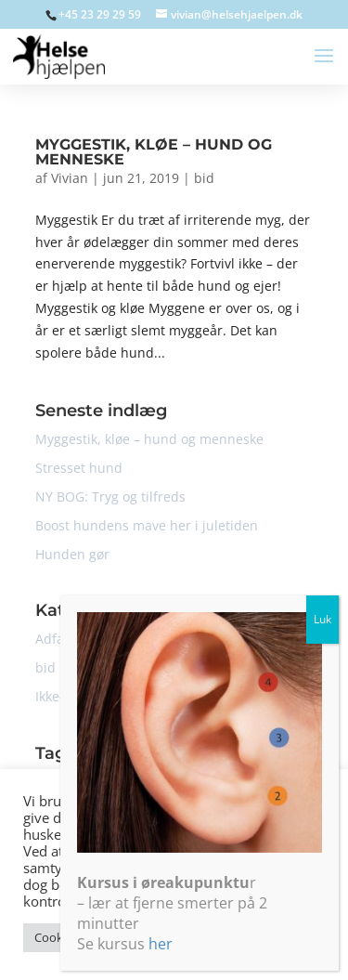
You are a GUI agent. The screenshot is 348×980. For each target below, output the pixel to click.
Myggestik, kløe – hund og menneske (154, 152)
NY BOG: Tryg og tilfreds (110, 497)
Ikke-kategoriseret (90, 696)
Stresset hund (79, 468)
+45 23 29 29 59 (100, 14)
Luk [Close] (330, 752)
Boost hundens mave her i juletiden (147, 525)
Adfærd (58, 639)
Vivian (70, 178)
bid (204, 178)
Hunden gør (72, 554)
